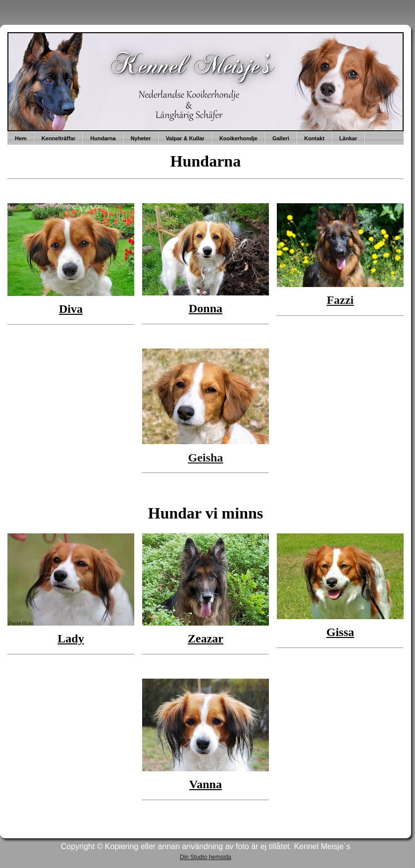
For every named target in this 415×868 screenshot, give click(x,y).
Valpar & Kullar (185, 138)
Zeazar (206, 638)
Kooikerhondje (238, 138)
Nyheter (141, 138)
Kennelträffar (58, 138)
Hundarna (103, 138)
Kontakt (314, 138)
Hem (21, 138)
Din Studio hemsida (206, 857)
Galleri (281, 138)
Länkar (348, 138)
